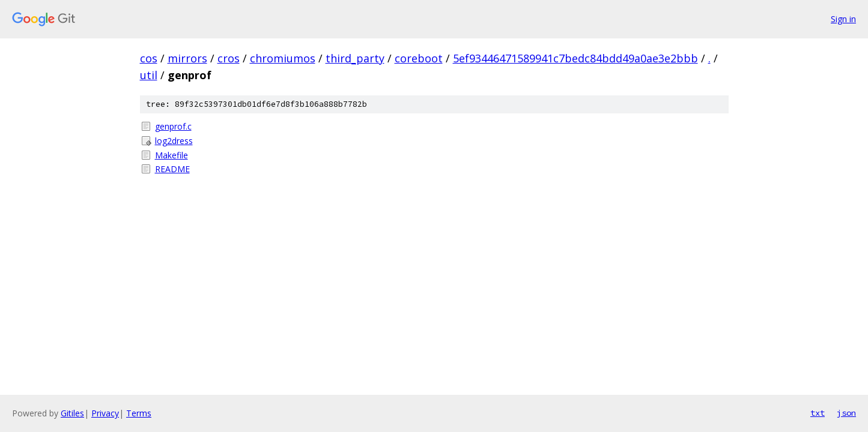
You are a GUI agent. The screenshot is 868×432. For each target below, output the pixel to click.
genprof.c (173, 126)
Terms (139, 413)
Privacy (105, 413)
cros (229, 58)
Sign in (843, 19)
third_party (355, 58)
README (172, 169)
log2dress (174, 141)
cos (149, 58)
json (846, 413)
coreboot (419, 58)
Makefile (171, 155)
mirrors (187, 58)
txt (818, 413)
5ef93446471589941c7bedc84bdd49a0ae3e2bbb (575, 58)
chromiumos (283, 58)
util (149, 75)
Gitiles (72, 413)
